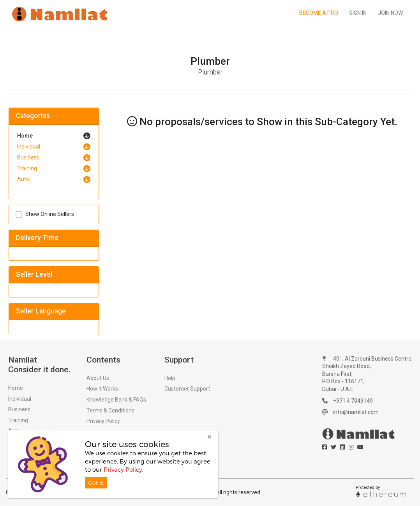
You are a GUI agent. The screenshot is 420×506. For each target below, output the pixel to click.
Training (27, 168)
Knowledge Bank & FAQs (116, 400)
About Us (98, 378)
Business (28, 157)
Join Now (390, 13)
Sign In (358, 13)
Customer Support (187, 389)
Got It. (96, 483)
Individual (29, 147)
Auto (23, 179)
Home (25, 136)
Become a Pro (319, 13)
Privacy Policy (103, 421)
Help (170, 378)
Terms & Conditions (110, 410)
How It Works (102, 389)
